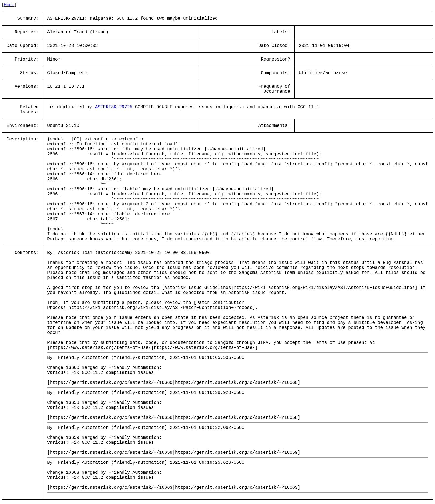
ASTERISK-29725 (114, 107)
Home (9, 5)
